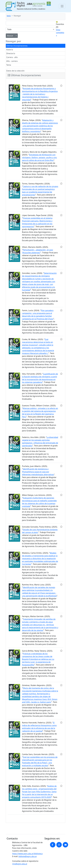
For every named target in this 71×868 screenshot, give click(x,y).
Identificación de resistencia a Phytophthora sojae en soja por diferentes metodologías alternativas (38, 472)
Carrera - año (12, 57)
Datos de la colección (15, 71)
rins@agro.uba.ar (20, 864)
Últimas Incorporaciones (17, 46)
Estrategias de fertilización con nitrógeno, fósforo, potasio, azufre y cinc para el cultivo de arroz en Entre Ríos (39, 157)
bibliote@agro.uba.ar (28, 856)
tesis (9, 16)
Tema (9, 65)
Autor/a (10, 50)
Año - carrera (12, 61)
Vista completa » (60, 33)
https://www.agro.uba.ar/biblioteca (27, 854)
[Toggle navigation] (62, 6)
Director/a (11, 53)
